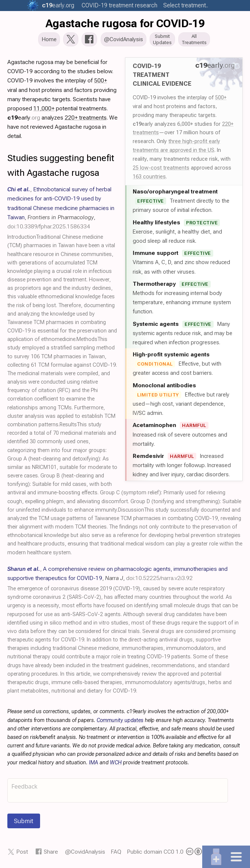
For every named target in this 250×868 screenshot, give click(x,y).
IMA (94, 763)
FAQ (116, 852)
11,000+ (44, 109)
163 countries (149, 177)
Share (51, 852)
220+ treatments (86, 118)
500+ (221, 98)
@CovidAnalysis (85, 852)
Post (22, 852)
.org (58, 5)
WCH (116, 763)
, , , (61, 209)
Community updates (120, 721)
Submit (24, 822)
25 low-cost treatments (161, 168)
